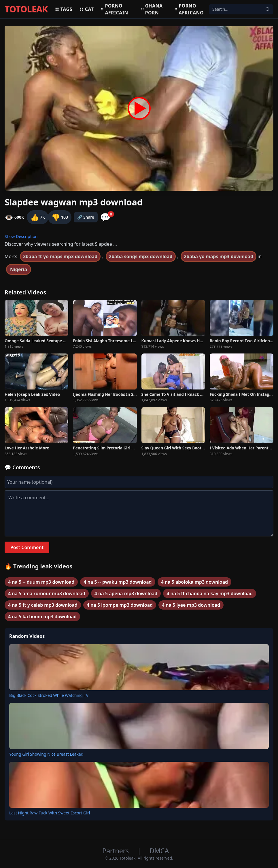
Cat (87, 9)
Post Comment (27, 547)
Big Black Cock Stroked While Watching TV (49, 695)
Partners (116, 851)
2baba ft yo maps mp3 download (60, 256)
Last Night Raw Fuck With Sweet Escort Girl (50, 813)
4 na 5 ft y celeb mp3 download (43, 605)
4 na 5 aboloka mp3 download (194, 582)
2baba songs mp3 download (141, 256)
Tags (64, 9)
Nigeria (19, 269)
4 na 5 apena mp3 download (126, 593)
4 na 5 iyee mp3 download (191, 605)
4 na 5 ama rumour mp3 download (47, 593)
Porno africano (189, 9)
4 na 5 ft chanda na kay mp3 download (210, 593)
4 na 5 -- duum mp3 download (41, 582)
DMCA (159, 851)
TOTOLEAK (26, 9)
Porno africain (114, 9)
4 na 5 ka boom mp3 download (42, 617)
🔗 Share (86, 217)
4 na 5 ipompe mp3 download (120, 605)
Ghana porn (152, 9)
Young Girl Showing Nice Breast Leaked (46, 754)
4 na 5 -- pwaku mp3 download (118, 582)
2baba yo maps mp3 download (219, 256)
